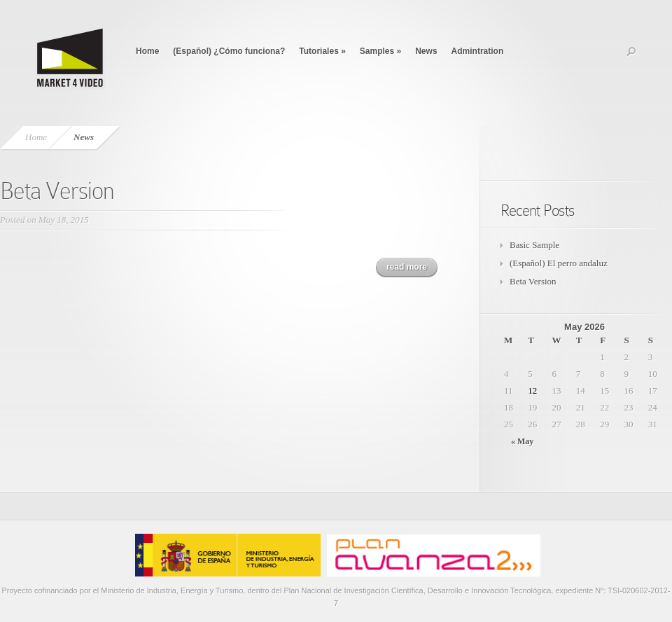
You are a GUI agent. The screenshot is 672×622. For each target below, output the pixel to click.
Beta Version (57, 191)
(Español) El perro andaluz (559, 263)
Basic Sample (534, 245)
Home (147, 51)
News (426, 51)
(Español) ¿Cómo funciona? (229, 51)
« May (522, 441)
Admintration (478, 51)
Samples (380, 51)
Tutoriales (322, 51)
